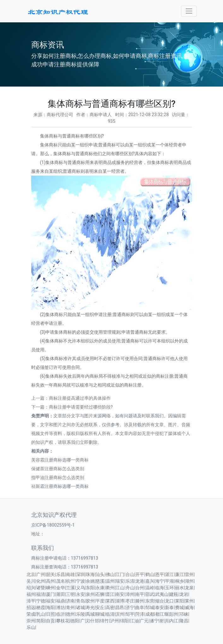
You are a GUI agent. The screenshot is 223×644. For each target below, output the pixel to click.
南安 (120, 594)
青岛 (80, 601)
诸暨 (41, 588)
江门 (120, 574)
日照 (50, 614)
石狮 (100, 594)
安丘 (100, 607)
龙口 (169, 601)
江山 (120, 588)
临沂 (61, 614)
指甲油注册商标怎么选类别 (58, 477)
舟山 (130, 588)
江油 (134, 621)
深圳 (80, 574)
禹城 (90, 614)
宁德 (41, 601)
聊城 (100, 614)
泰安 (160, 607)
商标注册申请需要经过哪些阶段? (81, 407)
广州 (41, 574)
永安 (80, 594)
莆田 (61, 594)
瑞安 (120, 581)
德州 (70, 614)
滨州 (120, 614)
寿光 (90, 607)
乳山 (41, 614)
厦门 (50, 594)
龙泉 (189, 588)
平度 (100, 601)
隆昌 (184, 621)
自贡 (50, 621)
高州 (50, 581)
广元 (144, 621)
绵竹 (104, 621)
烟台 (160, 601)
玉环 (169, 588)
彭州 (174, 614)
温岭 (150, 588)
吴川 (31, 581)
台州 (140, 588)
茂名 (61, 581)
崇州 (31, 621)
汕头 (100, 574)
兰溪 (70, 588)
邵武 (150, 594)
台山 (130, 574)
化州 (41, 581)
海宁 (160, 581)
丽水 (179, 588)
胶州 (90, 601)
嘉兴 (150, 581)
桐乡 (179, 581)
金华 (61, 588)
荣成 (31, 614)
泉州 (90, 594)
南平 (140, 594)
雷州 (189, 574)
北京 (31, 574)
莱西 (110, 601)
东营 (150, 601)
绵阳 (124, 621)
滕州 (140, 601)
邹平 (130, 614)
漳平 (31, 601)
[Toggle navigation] (189, 11)
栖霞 (41, 607)
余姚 (90, 581)
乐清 (130, 581)
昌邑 (120, 607)
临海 (160, 588)
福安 (50, 601)
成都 (150, 614)
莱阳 (179, 601)
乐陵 (80, 614)
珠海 (90, 574)
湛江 (169, 574)
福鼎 (61, 601)
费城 (179, 607)
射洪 (164, 621)
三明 (70, 594)
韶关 (50, 574)
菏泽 (140, 614)
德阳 (75, 621)
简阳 (41, 621)
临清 (110, 614)
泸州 (114, 621)
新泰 (169, 607)
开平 (140, 574)
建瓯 (174, 594)
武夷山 (162, 594)
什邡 (95, 621)
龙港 (140, 581)
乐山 (31, 627)
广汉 (85, 621)
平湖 (169, 581)
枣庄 (130, 601)
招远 (31, 607)
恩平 (160, 574)
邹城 (150, 607)
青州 (70, 607)
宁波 (80, 581)
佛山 (110, 574)
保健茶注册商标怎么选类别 (58, 469)
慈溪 (100, 581)
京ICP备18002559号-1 (53, 525)
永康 (100, 588)
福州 (31, 594)
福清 (41, 594)
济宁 (130, 607)
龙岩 (184, 594)
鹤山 (150, 574)
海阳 (50, 607)
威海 (189, 607)
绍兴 (31, 588)
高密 (110, 607)
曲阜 (140, 607)
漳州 (130, 594)
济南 (70, 601)
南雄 (70, 574)
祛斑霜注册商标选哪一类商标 (60, 486)
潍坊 (61, 607)
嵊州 (50, 588)
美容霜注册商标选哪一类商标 (60, 460)
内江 (174, 621)
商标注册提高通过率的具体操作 (80, 398)
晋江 (110, 594)
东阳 (90, 588)
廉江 (179, 574)
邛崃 (184, 614)
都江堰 (162, 614)
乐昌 (61, 574)
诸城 (80, 607)
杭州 (70, 581)
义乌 (80, 588)
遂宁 (154, 621)
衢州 (110, 588)
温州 (110, 581)
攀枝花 (63, 621)
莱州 (189, 601)
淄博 (120, 601)
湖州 (189, 581)
